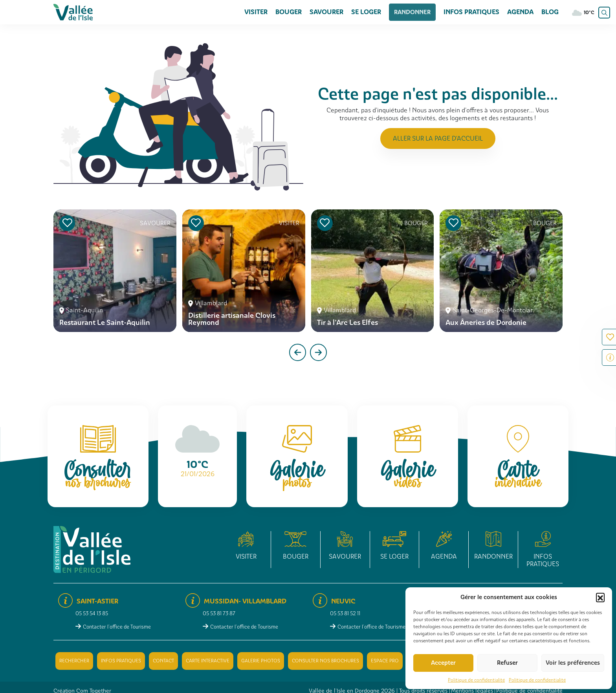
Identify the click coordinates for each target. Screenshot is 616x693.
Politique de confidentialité (476, 680)
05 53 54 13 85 (92, 613)
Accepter (443, 663)
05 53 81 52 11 (345, 613)
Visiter (263, 12)
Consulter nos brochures (325, 661)
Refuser (507, 663)
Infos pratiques (471, 12)
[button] (600, 597)
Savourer (334, 12)
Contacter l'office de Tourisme (117, 627)
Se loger (373, 12)
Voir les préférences (573, 663)
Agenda (520, 12)
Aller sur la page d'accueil (438, 138)
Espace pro (385, 661)
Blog (550, 12)
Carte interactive (208, 661)
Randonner (416, 12)
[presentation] (298, 352)
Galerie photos (261, 661)
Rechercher (74, 661)
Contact (163, 661)
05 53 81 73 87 (219, 613)
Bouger (296, 12)
